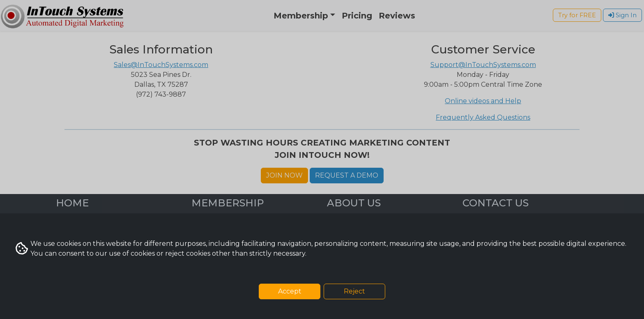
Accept (290, 291)
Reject (354, 291)
